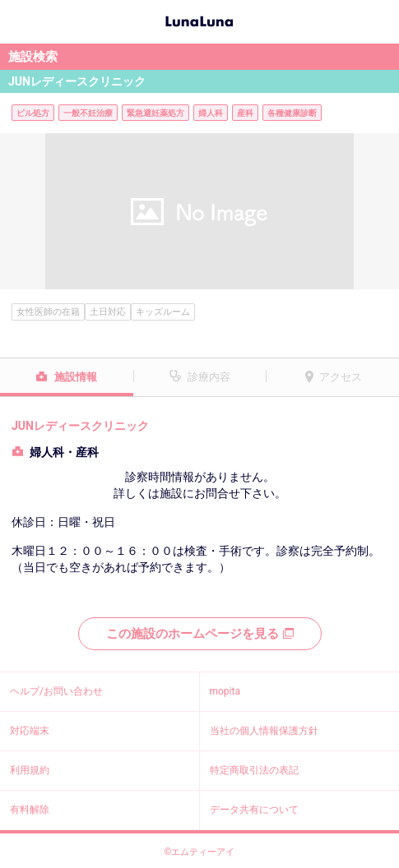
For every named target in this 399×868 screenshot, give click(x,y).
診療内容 (209, 377)
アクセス (341, 377)
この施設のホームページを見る (200, 634)
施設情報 (76, 377)
